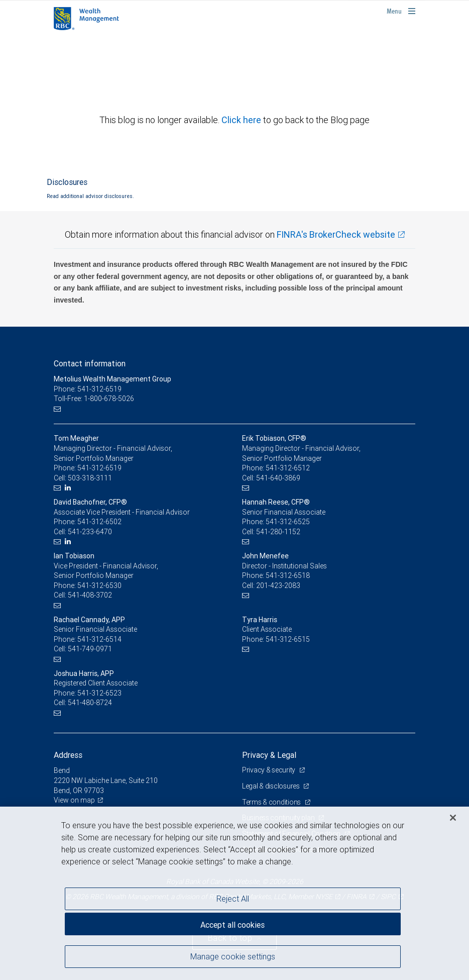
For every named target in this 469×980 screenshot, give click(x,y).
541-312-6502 (99, 522)
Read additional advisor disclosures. (90, 196)
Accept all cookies (232, 925)
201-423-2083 (278, 585)
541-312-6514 (99, 639)
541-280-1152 (278, 532)
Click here (242, 120)
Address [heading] (68, 755)
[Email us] (58, 409)
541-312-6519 (99, 468)
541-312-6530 (99, 585)
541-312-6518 (288, 575)
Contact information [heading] (90, 363)
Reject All (233, 899)
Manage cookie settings (233, 956)
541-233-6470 (90, 532)
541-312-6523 (99, 693)
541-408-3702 (90, 595)
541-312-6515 (288, 639)
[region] (234, 893)
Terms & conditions (272, 802)
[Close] (453, 818)
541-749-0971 (90, 649)
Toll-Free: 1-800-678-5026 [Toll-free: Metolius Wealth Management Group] (94, 399)
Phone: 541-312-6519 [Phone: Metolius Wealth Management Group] (88, 389)
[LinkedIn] (69, 488)
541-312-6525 (288, 522)
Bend (62, 770)
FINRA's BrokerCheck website (336, 234)
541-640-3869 (278, 478)
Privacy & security (269, 770)
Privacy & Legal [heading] (269, 755)
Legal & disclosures (271, 786)
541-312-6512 (288, 468)
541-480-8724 (90, 703)
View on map (74, 800)
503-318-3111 (90, 478)
